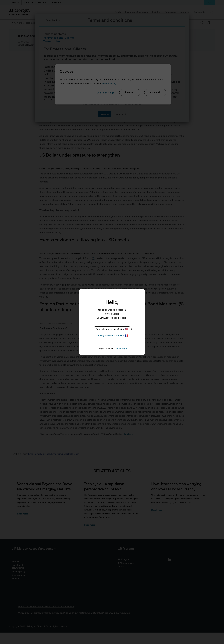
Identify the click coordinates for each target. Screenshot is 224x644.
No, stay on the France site (112, 336)
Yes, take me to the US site (112, 329)
